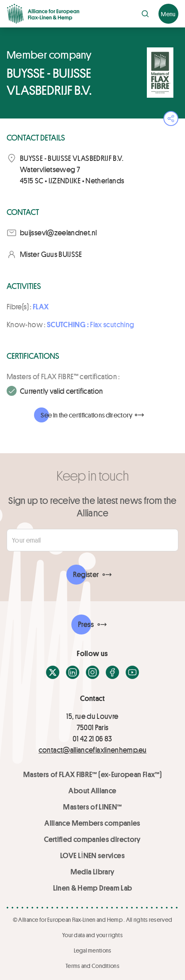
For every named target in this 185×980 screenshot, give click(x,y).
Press (86, 624)
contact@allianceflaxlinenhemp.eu (93, 750)
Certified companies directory (92, 839)
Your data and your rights (92, 935)
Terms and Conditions (92, 966)
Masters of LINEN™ (92, 807)
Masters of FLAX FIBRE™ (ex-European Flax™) (92, 774)
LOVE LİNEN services (92, 855)
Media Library (93, 871)
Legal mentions (93, 950)
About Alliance (92, 790)
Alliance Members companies (92, 823)
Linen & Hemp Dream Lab (93, 888)
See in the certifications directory (86, 415)
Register (86, 574)
